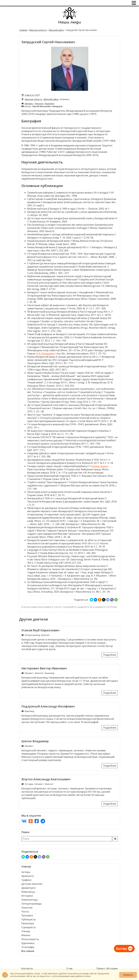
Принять (128, 975)
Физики (26, 935)
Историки (27, 896)
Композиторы (30, 900)
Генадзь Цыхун (99, 466)
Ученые (26, 931)
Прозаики (27, 915)
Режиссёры (28, 923)
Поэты (25, 912)
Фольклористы (30, 939)
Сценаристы (28, 927)
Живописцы (28, 892)
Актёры (26, 872)
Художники (28, 943)
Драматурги (28, 888)
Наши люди (69, 22)
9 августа (29, 95)
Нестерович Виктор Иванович (44, 668)
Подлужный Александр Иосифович (48, 706)
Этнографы (28, 947)
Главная (23, 30)
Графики (26, 880)
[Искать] (115, 839)
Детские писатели (32, 884)
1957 (37, 95)
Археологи (27, 876)
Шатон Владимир (35, 741)
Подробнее (110, 655)
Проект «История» (107, 968)
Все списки (28, 951)
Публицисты (28, 919)
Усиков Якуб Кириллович (40, 630)
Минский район (56, 30)
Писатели (27, 908)
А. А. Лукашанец (45, 353)
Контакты (27, 968)
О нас (70, 968)
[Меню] (134, 3)
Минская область (38, 30)
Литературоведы (31, 904)
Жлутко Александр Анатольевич (46, 779)
